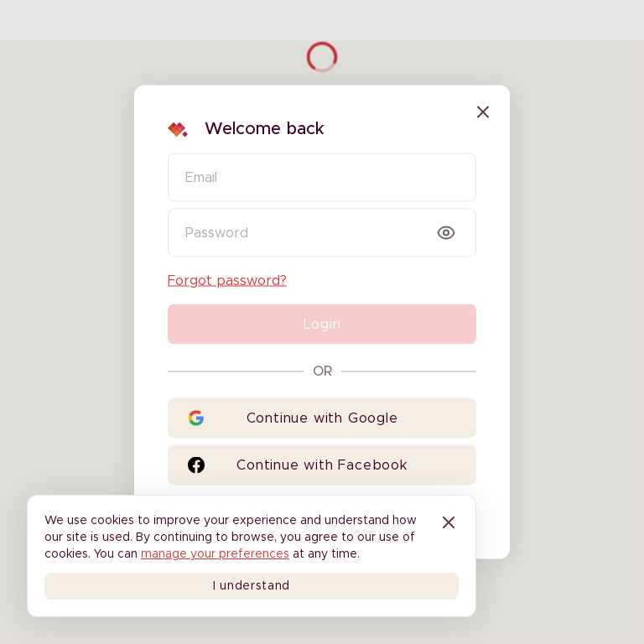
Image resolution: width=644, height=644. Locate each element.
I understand (252, 586)
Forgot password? (227, 281)
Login (322, 325)
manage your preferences (215, 554)
